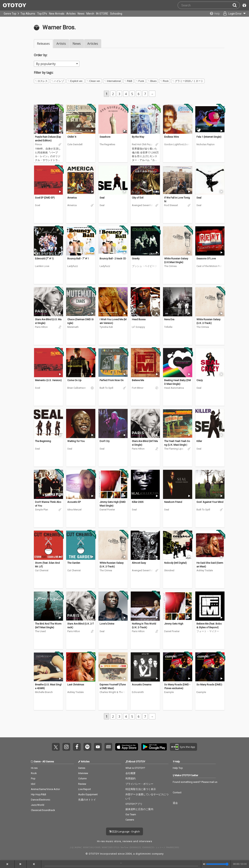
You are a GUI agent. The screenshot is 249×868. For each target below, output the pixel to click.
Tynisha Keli (106, 327)
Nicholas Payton (206, 144)
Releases (43, 44)
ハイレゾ (58, 81)
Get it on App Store (127, 747)
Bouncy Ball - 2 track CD (113, 259)
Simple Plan (42, 510)
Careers (130, 820)
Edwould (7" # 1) (44, 259)
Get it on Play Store (154, 747)
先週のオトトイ (87, 800)
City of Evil (138, 198)
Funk (140, 81)
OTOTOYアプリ (134, 804)
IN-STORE (102, 14)
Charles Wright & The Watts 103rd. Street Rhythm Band (113, 692)
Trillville (168, 327)
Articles (71, 14)
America (72, 198)
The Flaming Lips (174, 449)
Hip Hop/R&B (39, 794)
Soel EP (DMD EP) (45, 198)
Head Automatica (174, 388)
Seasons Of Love (206, 259)
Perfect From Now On (112, 380)
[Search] (236, 5)
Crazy (200, 380)
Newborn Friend (173, 502)
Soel (38, 205)
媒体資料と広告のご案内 (139, 809)
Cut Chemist (42, 570)
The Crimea (170, 266)
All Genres (48, 762)
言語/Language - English (124, 831)
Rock (165, 81)
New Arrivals (57, 14)
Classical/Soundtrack (43, 810)
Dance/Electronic (41, 800)
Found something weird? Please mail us (195, 782)
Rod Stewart (171, 205)
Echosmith (138, 692)
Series (82, 768)
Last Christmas (76, 685)
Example (169, 692)
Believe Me (138, 380)
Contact (177, 792)
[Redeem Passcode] (244, 5)
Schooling (116, 14)
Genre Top (10, 14)
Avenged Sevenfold (143, 205)
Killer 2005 (138, 502)
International (113, 81)
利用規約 (131, 778)
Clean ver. (94, 81)
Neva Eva (169, 319)
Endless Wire (171, 137)
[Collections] (213, 14)
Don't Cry (105, 441)
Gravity (136, 259)
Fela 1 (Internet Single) (209, 137)
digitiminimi (143, 854)
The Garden (74, 563)
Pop (33, 778)
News (81, 14)
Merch (90, 14)
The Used (40, 631)
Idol (33, 784)
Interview (83, 773)
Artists (61, 44)
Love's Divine (107, 624)
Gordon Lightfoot (174, 144)
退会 (175, 803)
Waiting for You (76, 441)
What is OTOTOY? (135, 768)
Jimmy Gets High (174, 624)
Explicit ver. (75, 81)
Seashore (105, 137)
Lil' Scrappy (138, 327)
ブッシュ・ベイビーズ (145, 266)
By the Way (138, 137)
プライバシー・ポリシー (139, 784)
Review (82, 784)
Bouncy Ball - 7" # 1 (78, 259)
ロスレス (41, 81)
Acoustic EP (74, 502)
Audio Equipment (88, 794)
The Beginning (43, 441)
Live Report (85, 789)
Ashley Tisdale (205, 570)
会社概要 (131, 773)
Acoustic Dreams (142, 685)
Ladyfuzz (73, 266)
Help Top (178, 768)
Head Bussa (139, 319)
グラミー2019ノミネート (188, 81)
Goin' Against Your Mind (210, 502)
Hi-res (34, 768)
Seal (102, 198)
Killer (199, 441)
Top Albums (28, 14)
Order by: (41, 55)
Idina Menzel (74, 510)
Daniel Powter (107, 510)
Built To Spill (106, 388)
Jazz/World (38, 805)
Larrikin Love (42, 266)
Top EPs (42, 14)
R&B (128, 81)
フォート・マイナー (208, 631)
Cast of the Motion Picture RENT (210, 266)
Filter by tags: (44, 73)
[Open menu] (233, 14)
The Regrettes (107, 144)
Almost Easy (139, 563)
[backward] (7, 864)
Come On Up (74, 380)
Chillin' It (72, 137)
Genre (37, 762)
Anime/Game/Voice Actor (45, 789)
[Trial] (60, 131)
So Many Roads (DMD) (209, 685)
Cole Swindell (75, 144)
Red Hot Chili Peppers (143, 144)
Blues (152, 81)
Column (82, 778)
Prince (38, 144)
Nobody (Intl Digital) (175, 563)
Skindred (169, 570)
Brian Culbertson (77, 388)
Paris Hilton (41, 327)
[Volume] (217, 864)
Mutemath (73, 327)
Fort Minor (138, 388)
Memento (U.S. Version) (48, 380)
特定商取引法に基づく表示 (141, 789)
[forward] (34, 864)
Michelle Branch (44, 692)
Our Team (131, 814)
